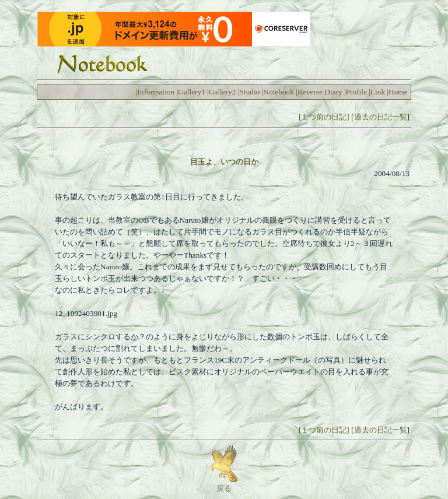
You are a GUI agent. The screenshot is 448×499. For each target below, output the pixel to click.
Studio (250, 92)
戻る (224, 484)
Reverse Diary (320, 92)
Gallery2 (223, 92)
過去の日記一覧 (381, 117)
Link (378, 92)
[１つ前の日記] (324, 117)
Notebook (279, 92)
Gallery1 (192, 92)
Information (156, 92)
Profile (356, 92)
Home (398, 92)
